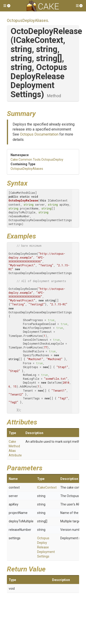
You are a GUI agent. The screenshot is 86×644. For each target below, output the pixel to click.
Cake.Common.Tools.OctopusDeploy (37, 160)
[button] (7, 6)
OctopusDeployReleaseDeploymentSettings (46, 547)
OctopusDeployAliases (28, 20)
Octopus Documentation (39, 134)
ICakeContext (47, 487)
